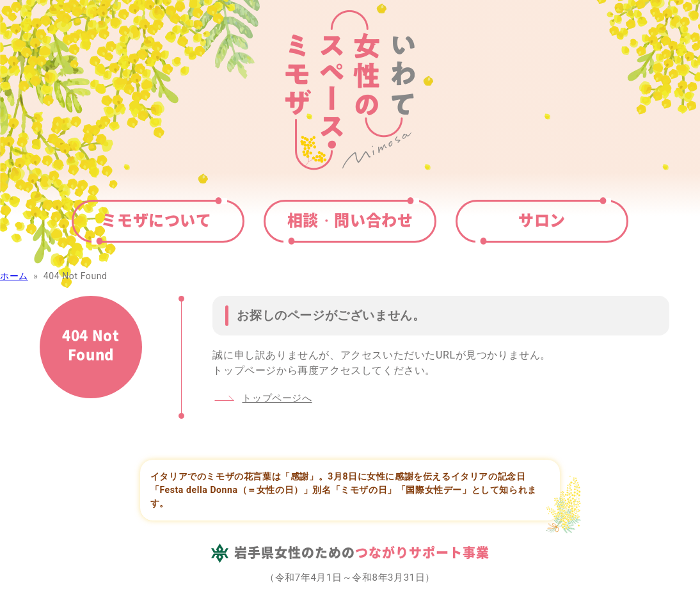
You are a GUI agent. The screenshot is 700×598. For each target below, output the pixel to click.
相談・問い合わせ (350, 219)
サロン (542, 219)
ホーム (14, 276)
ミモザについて (156, 219)
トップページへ (277, 398)
